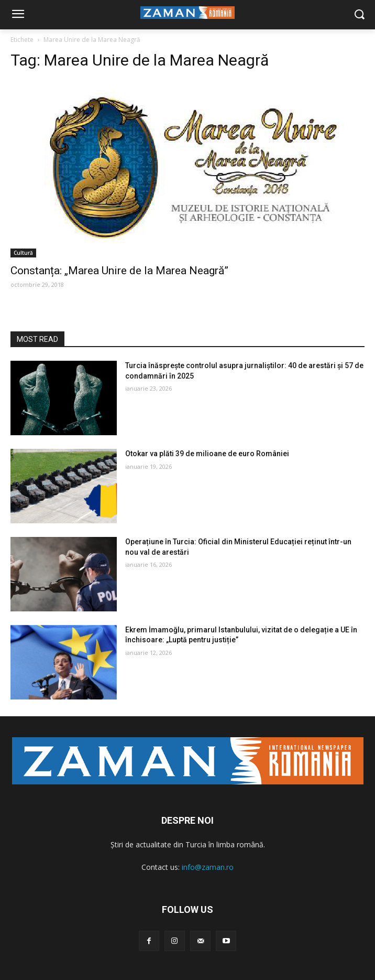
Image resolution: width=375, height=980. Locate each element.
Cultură (23, 253)
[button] (360, 15)
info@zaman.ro (208, 867)
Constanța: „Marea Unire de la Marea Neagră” (119, 271)
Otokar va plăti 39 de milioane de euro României (207, 454)
